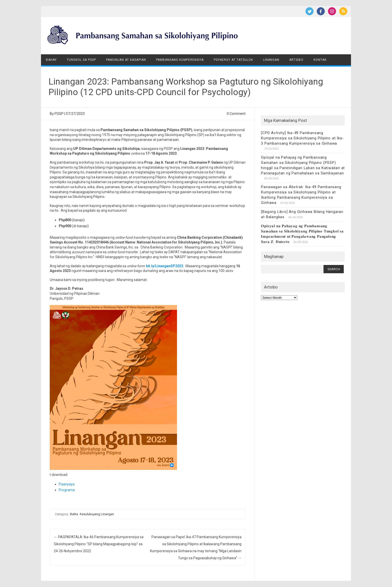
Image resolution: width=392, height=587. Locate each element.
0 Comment (236, 114)
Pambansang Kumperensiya (180, 60)
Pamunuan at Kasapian (126, 60)
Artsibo (296, 60)
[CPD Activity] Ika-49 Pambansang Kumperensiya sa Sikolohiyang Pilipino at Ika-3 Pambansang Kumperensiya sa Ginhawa (302, 138)
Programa (67, 490)
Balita (74, 514)
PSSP (59, 114)
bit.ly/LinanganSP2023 (165, 266)
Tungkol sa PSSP (81, 60)
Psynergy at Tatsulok (233, 60)
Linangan (271, 60)
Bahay (51, 60)
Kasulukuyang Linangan (97, 514)
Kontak (320, 60)
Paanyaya (67, 484)
